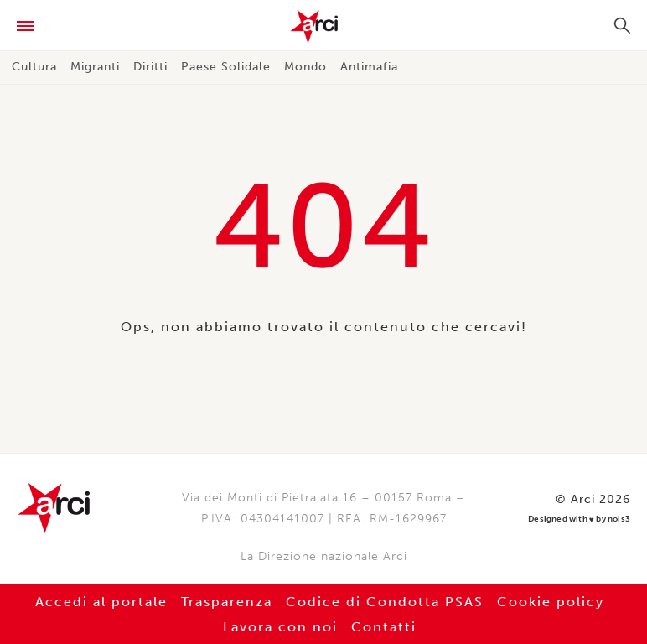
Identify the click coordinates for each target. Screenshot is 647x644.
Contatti (384, 627)
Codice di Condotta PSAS (385, 602)
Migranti (95, 67)
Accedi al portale (101, 602)
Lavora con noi (280, 627)
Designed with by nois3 (579, 519)
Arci (323, 27)
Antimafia (369, 67)
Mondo (305, 67)
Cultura (34, 67)
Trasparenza (227, 602)
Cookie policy (551, 602)
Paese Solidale (226, 67)
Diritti (150, 67)
